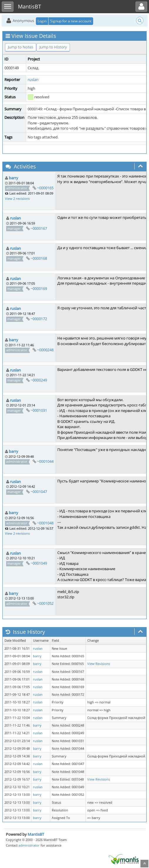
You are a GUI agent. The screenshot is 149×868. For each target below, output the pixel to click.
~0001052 (45, 603)
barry (14, 178)
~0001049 (39, 563)
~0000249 (39, 380)
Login (42, 21)
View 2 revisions (17, 199)
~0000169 (39, 288)
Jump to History (53, 47)
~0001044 (45, 461)
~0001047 (39, 492)
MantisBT (36, 834)
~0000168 (39, 258)
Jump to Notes (21, 47)
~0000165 (45, 188)
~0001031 (39, 410)
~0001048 (45, 523)
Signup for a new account (71, 21)
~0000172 (39, 319)
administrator (29, 845)
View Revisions (99, 664)
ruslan (33, 80)
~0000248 (45, 350)
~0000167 (39, 228)
